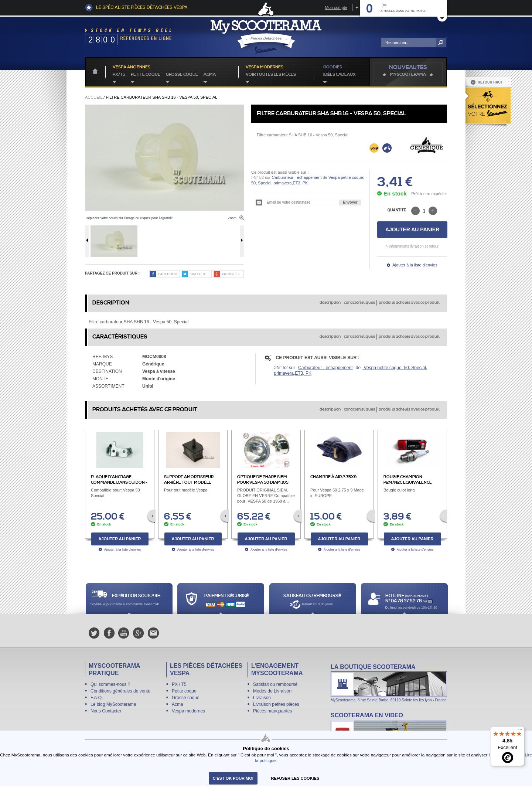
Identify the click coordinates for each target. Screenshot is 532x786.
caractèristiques (359, 303)
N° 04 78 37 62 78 (404, 601)
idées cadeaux (340, 75)
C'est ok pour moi (233, 778)
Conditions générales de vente (120, 691)
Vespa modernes (188, 711)
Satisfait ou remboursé (275, 684)
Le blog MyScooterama (113, 704)
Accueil (94, 97)
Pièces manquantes (272, 711)
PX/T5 (119, 75)
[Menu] (520, 731)
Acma (210, 75)
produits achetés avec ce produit (409, 303)
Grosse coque (182, 75)
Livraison (262, 698)
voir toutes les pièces (271, 75)
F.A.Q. (97, 698)
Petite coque (146, 75)
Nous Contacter (106, 711)
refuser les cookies (295, 778)
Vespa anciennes (132, 67)
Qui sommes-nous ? (110, 684)
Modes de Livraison (272, 691)
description (330, 303)
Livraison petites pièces (276, 704)
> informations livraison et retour (412, 246)
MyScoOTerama (408, 75)
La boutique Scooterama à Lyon (389, 683)
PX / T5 (179, 684)
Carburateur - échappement (296, 177)
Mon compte (336, 7)
